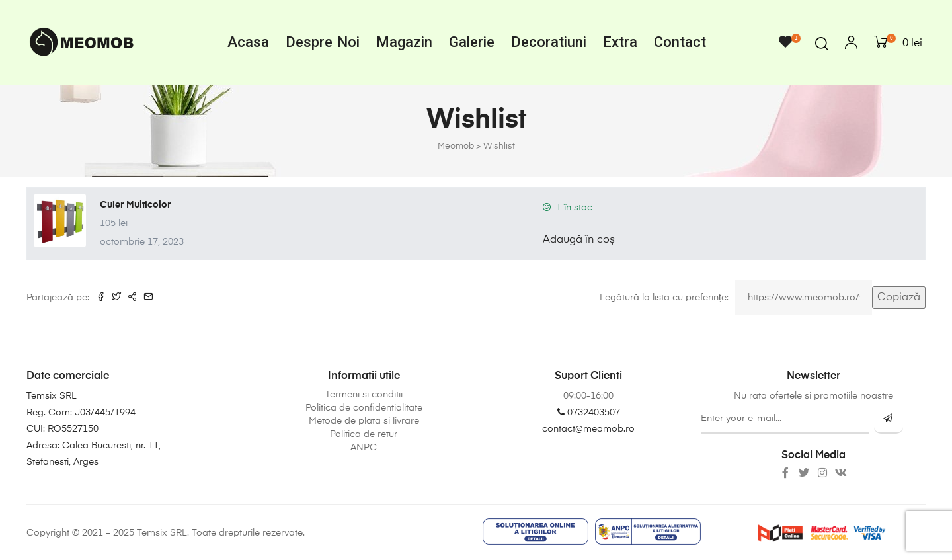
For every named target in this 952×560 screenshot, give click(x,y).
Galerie (472, 42)
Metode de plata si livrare (364, 421)
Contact (680, 42)
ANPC (364, 448)
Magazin (404, 42)
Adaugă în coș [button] (579, 240)
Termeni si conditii (364, 395)
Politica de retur (364, 434)
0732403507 (589, 413)
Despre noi (323, 42)
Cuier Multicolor (135, 205)
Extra (620, 42)
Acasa (248, 42)
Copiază (899, 298)
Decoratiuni (549, 42)
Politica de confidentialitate (364, 408)
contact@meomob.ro (588, 429)
